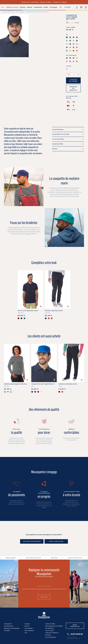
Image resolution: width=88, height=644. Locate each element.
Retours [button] (68, 149)
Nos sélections (50, 628)
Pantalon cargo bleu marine (54, 311)
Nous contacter (56, 541)
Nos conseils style (51, 637)
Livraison (27, 624)
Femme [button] (29, 7)
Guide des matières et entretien (52, 634)
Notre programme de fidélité (54, 626)
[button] (61, 7)
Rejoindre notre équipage (12, 628)
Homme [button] (23, 7)
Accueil (4, 12)
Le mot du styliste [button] (68, 139)
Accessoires (11, 12)
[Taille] (73, 74)
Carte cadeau (49, 630)
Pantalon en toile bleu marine (68, 384)
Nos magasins (29, 628)
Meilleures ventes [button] (12, 7)
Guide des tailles (50, 624)
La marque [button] (53, 7)
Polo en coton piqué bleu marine (28, 311)
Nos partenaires (9, 626)
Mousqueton (8, 624)
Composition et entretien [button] (68, 134)
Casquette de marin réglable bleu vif (43, 384)
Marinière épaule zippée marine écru (15, 384)
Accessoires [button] (38, 7)
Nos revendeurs (29, 630)
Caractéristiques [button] (68, 129)
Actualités (7, 630)
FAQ (26, 633)
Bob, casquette (20, 12)
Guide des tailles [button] (68, 144)
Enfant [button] (46, 7)
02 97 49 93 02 (75, 634)
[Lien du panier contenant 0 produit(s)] (86, 7)
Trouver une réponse (32, 541)
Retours (27, 626)
